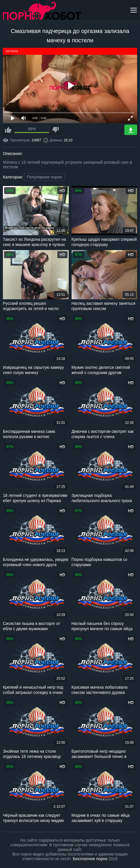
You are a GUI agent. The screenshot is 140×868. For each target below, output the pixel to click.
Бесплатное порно (90, 859)
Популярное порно (44, 177)
